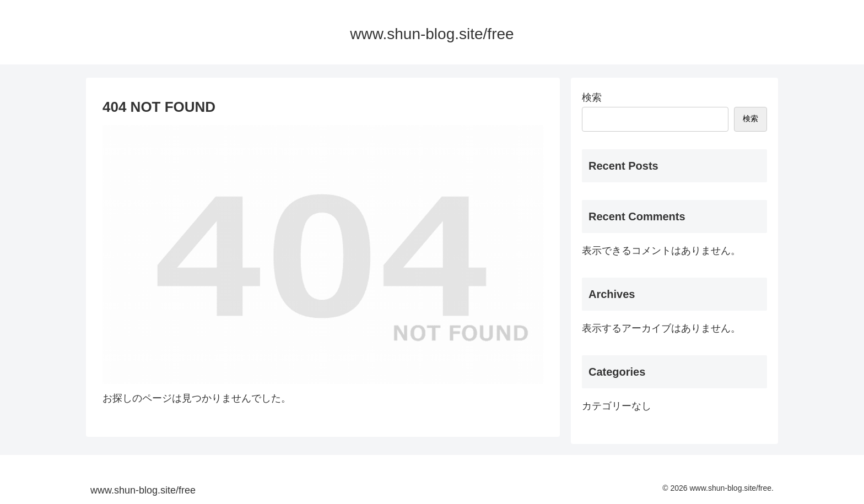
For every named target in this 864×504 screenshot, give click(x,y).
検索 (592, 97)
